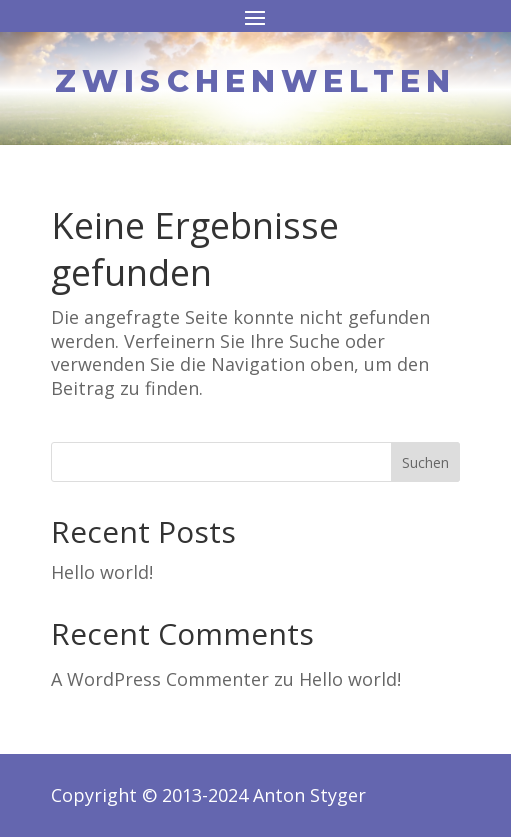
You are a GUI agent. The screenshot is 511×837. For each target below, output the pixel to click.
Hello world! (102, 572)
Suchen (425, 462)
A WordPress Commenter (160, 679)
